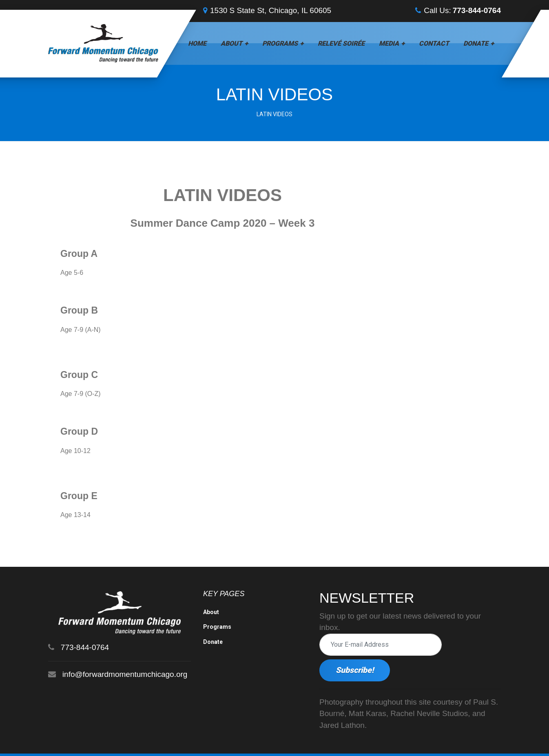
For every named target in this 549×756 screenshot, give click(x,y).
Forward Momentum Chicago (104, 743)
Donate (476, 43)
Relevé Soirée (341, 43)
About (231, 43)
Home (197, 43)
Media (389, 43)
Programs (280, 43)
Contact (434, 43)
